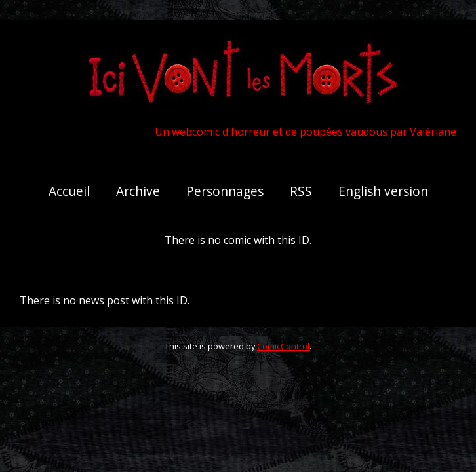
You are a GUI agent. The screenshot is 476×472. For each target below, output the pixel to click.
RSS (301, 191)
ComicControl (283, 346)
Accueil (69, 191)
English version (383, 191)
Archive (138, 191)
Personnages (225, 191)
